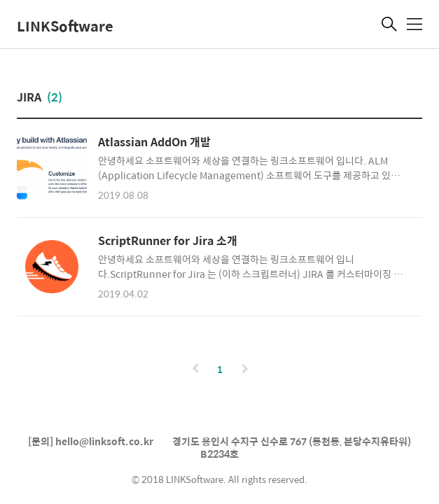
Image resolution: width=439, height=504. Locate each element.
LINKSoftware (65, 26)
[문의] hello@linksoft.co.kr (91, 441)
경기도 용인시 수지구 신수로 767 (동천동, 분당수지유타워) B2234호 (292, 447)
